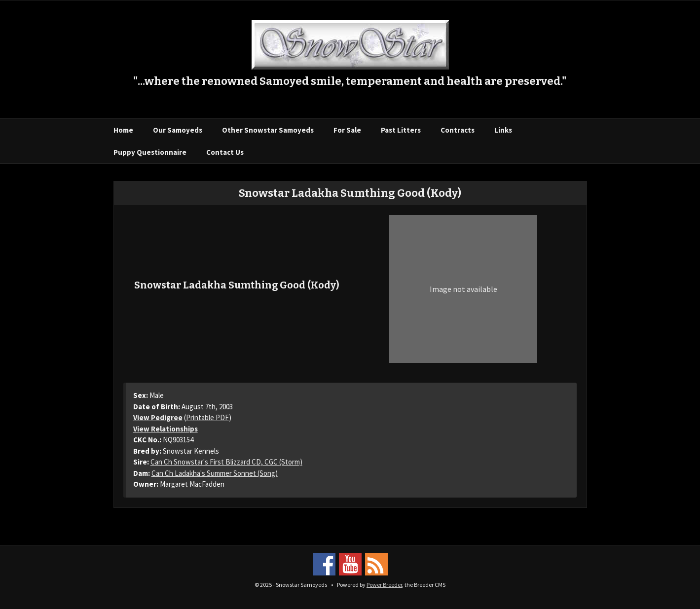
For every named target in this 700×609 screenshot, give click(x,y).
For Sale (347, 130)
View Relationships (166, 429)
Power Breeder (384, 585)
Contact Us (225, 152)
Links (503, 130)
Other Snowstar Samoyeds (268, 130)
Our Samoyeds (178, 130)
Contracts (458, 130)
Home (123, 130)
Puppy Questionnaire (150, 152)
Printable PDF (207, 417)
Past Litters (401, 130)
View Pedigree (158, 417)
